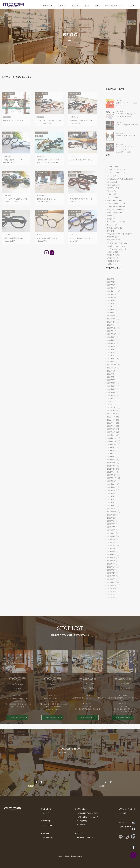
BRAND (75, 6)
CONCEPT (48, 6)
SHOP (87, 6)
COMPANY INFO (113, 6)
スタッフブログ (126, 827)
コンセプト (46, 813)
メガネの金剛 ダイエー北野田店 (88, 813)
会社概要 (123, 813)
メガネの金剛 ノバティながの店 (87, 817)
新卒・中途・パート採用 (85, 837)
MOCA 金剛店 (81, 825)
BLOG (97, 6)
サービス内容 (47, 825)
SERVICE (62, 6)
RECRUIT (132, 6)
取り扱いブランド (49, 837)
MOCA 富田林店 (82, 821)
